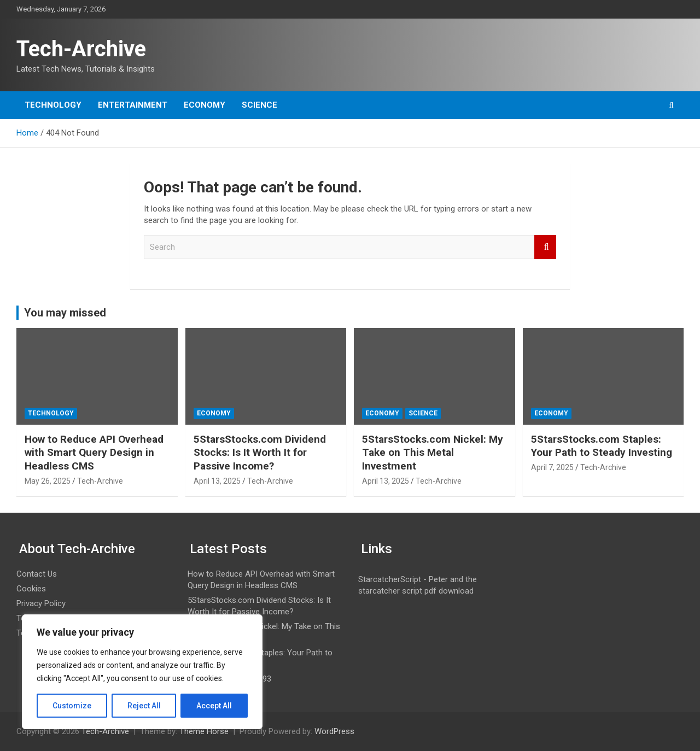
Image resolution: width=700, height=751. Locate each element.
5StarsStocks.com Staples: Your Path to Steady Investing (602, 446)
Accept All (214, 706)
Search (545, 247)
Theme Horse (204, 731)
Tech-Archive (81, 49)
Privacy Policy (41, 603)
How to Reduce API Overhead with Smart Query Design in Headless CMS (94, 453)
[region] (142, 672)
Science (259, 105)
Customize (72, 706)
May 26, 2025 (48, 481)
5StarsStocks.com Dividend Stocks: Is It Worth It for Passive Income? (260, 453)
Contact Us (37, 574)
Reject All (144, 706)
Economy (205, 105)
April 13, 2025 (217, 481)
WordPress (334, 731)
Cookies (31, 589)
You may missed (65, 313)
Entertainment (133, 105)
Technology (53, 105)
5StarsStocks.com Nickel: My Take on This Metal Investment (433, 453)
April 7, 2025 (552, 467)
